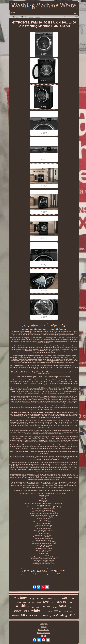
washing (23, 606)
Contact (44, 627)
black (70, 602)
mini (33, 607)
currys (72, 612)
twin (33, 603)
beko (26, 611)
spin (72, 615)
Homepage (44, 624)
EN (42, 636)
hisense (44, 612)
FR (45, 636)
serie (38, 607)
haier (50, 599)
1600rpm (44, 616)
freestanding (59, 615)
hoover (46, 606)
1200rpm (58, 611)
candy (50, 612)
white (35, 610)
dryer (46, 602)
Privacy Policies (44, 630)
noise (53, 602)
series (55, 607)
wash (70, 607)
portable (26, 602)
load (66, 611)
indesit (18, 602)
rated (62, 606)
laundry (57, 599)
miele (44, 599)
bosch (18, 611)
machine (20, 598)
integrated (34, 598)
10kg (24, 615)
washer (15, 616)
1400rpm (68, 598)
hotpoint (34, 615)
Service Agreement (44, 633)
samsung (62, 602)
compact (39, 603)
